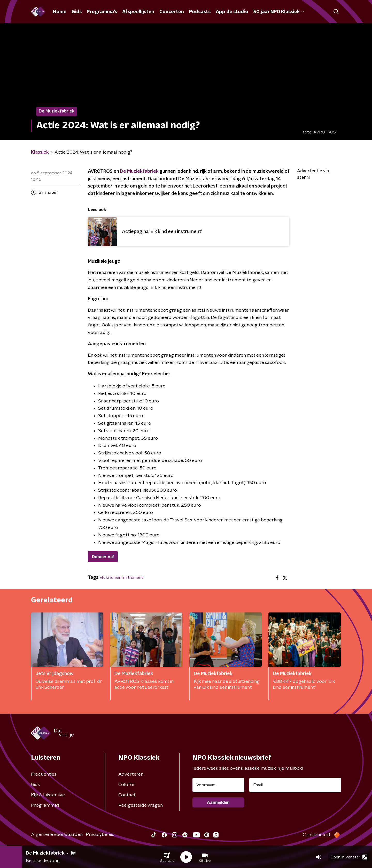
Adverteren (131, 774)
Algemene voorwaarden (57, 835)
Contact (127, 795)
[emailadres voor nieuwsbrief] (295, 785)
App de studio (232, 12)
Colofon (127, 785)
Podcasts (200, 12)
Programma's (102, 12)
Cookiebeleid (316, 835)
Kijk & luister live (48, 795)
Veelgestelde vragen (141, 805)
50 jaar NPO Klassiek (279, 12)
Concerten (172, 12)
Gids (77, 12)
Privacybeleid (100, 835)
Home (60, 12)
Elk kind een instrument (121, 578)
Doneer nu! (103, 557)
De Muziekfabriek (139, 171)
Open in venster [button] (349, 857)
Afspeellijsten (138, 12)
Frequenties (44, 774)
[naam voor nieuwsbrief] (218, 785)
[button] (167, 857)
